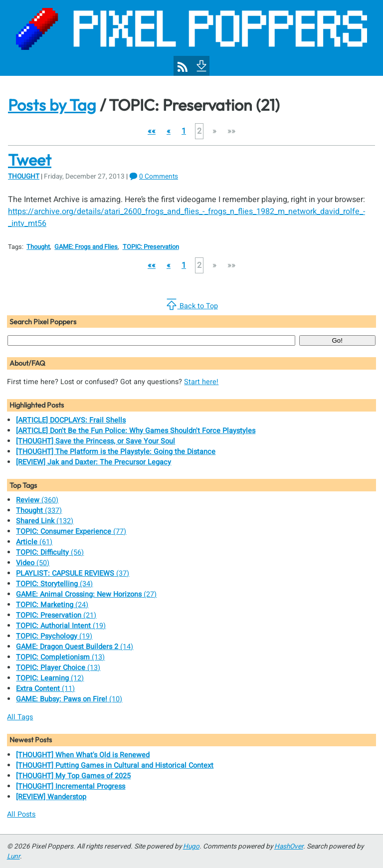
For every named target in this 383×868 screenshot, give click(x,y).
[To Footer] (200, 65)
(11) (45, 689)
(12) (50, 678)
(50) (33, 563)
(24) (52, 605)
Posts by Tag (52, 105)
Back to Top (192, 305)
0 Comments (159, 177)
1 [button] (184, 131)
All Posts (21, 814)
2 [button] (199, 131)
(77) (71, 532)
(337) (39, 511)
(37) (73, 573)
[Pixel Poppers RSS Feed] (183, 67)
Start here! (201, 382)
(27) (86, 594)
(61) (34, 542)
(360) (37, 500)
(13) (60, 657)
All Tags (20, 717)
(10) (69, 699)
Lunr (13, 857)
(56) (50, 552)
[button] (152, 131)
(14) (75, 647)
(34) (54, 584)
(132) (45, 521)
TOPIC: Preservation (151, 247)
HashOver (289, 847)
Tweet (30, 160)
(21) (56, 615)
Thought (24, 177)
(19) (61, 626)
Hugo (191, 847)
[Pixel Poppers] (191, 38)
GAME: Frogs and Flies (86, 247)
